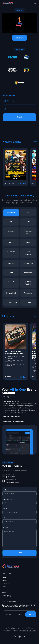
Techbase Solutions (28, 631)
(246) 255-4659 (11, 477)
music (28, 222)
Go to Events (19, 38)
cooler (11, 272)
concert (11, 243)
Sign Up (31, 614)
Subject (19, 520)
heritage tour (28, 263)
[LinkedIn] (25, 637)
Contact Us (6, 583)
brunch (11, 282)
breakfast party (28, 232)
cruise (11, 222)
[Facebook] (15, 637)
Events (4, 580)
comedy (28, 302)
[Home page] (13, 3)
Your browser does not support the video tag (19, 23)
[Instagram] (20, 637)
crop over (11, 213)
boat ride (28, 272)
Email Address (19, 502)
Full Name (19, 492)
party (28, 213)
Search (19, 117)
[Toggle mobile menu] (35, 3)
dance (28, 243)
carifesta (11, 231)
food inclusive (28, 253)
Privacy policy (7, 596)
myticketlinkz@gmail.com (13, 482)
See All (35, 142)
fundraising (28, 293)
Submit (20, 553)
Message (19, 537)
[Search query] (19, 101)
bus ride (11, 263)
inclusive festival (28, 283)
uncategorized (11, 302)
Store (4, 586)
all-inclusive (11, 252)
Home (4, 577)
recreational (11, 293)
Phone (19, 511)
